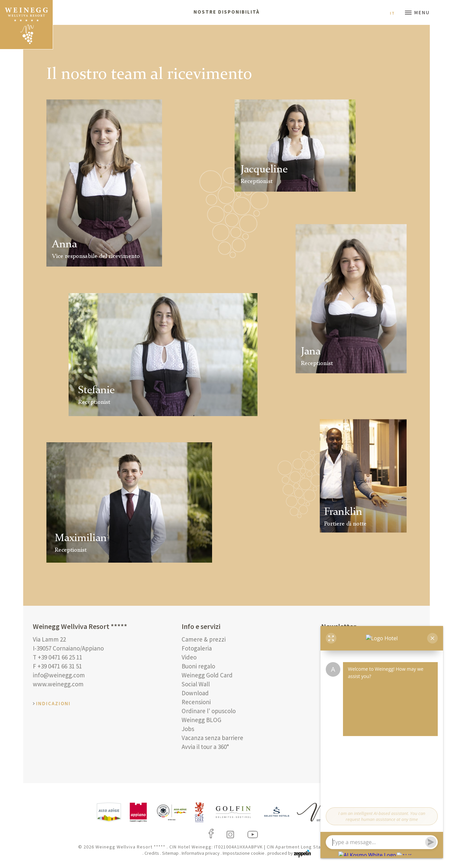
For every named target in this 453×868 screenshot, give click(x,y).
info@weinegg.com (59, 675)
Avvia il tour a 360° (205, 747)
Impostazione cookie (244, 853)
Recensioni (196, 702)
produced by (289, 853)
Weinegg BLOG (201, 720)
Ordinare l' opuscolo (209, 711)
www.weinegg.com (58, 684)
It (395, 13)
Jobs (188, 729)
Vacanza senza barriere (212, 738)
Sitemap (170, 853)
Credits (152, 853)
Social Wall (196, 684)
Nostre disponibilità (227, 12)
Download (195, 693)
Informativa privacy (201, 853)
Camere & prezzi (204, 639)
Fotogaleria (197, 648)
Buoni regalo (198, 666)
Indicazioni (53, 703)
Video (189, 657)
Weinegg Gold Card (207, 675)
